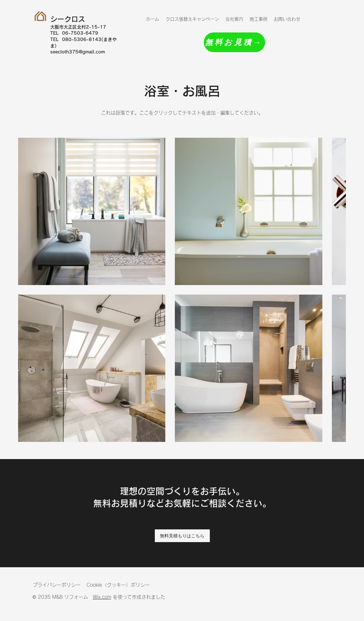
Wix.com (102, 597)
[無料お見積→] (234, 42)
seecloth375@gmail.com (78, 52)
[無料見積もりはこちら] (182, 536)
